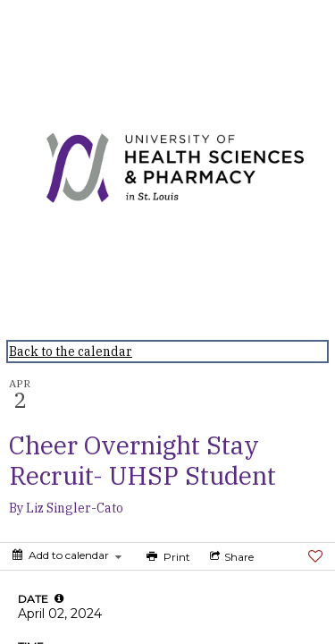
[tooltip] (59, 598)
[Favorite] (315, 556)
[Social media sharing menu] (230, 556)
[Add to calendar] (67, 555)
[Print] (167, 556)
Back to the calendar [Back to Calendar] (71, 352)
